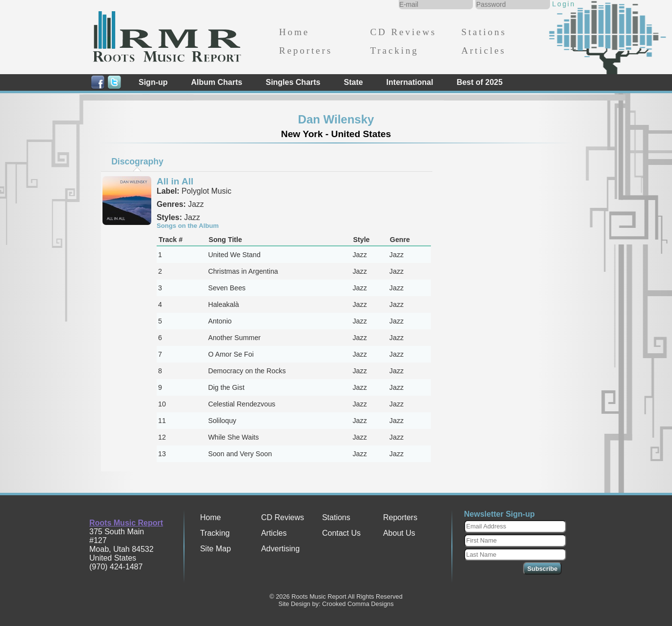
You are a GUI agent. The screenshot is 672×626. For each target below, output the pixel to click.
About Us (399, 533)
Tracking (394, 50)
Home (294, 32)
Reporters (306, 50)
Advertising (280, 549)
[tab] (138, 162)
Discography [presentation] (137, 162)
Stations (484, 32)
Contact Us (341, 533)
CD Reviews (403, 32)
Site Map (215, 549)
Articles (483, 50)
